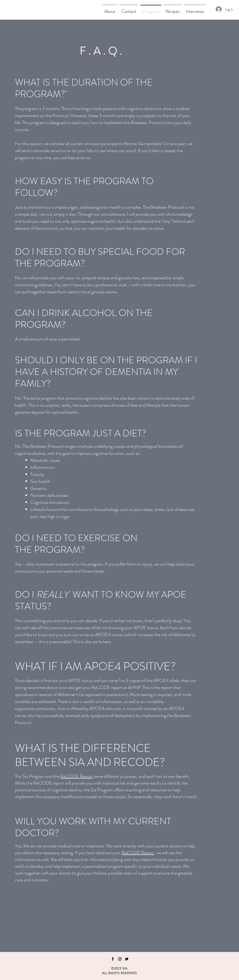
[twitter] (127, 959)
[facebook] (113, 959)
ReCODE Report (76, 776)
